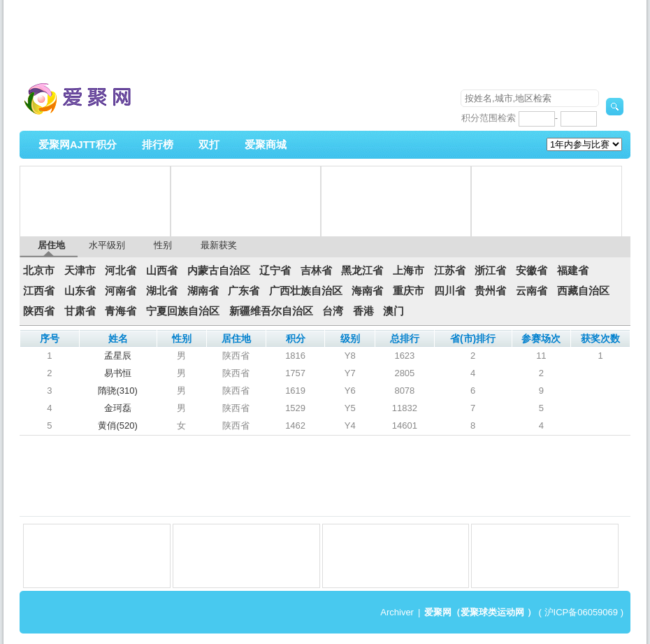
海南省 (367, 291)
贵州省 (490, 291)
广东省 (244, 291)
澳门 (393, 311)
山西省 (162, 271)
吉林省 (316, 271)
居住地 (51, 245)
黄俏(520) (117, 425)
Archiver (397, 612)
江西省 (39, 291)
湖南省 (203, 291)
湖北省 (162, 291)
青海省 (121, 311)
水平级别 (107, 245)
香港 (363, 311)
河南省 (121, 291)
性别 (163, 245)
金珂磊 (118, 408)
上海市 (409, 271)
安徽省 (532, 271)
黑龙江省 (362, 271)
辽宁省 (275, 271)
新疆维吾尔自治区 (271, 311)
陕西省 (39, 311)
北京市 (39, 271)
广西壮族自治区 (306, 291)
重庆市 (409, 291)
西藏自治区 (583, 291)
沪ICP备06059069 (582, 612)
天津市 (80, 271)
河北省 (121, 271)
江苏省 (450, 271)
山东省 (80, 291)
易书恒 (118, 373)
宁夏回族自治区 (183, 311)
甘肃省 (80, 311)
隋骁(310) (117, 391)
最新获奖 (219, 245)
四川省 (450, 291)
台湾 (333, 311)
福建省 (573, 271)
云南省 (532, 291)
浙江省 (490, 271)
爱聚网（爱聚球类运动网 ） (480, 612)
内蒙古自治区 (219, 271)
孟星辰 (118, 356)
